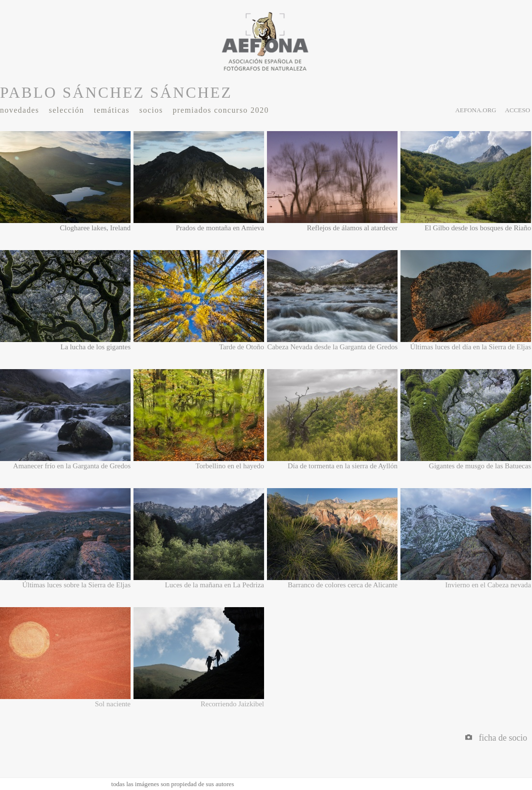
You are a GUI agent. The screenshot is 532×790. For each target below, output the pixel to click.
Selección (66, 110)
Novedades (20, 110)
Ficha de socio (496, 738)
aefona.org (476, 110)
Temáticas (112, 110)
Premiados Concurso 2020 (221, 110)
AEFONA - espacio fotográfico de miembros (266, 41)
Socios (151, 110)
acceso (517, 110)
